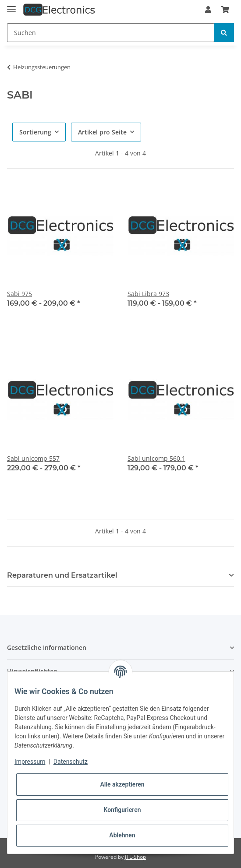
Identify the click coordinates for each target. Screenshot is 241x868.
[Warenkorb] (225, 10)
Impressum (30, 762)
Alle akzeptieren (122, 784)
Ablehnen (122, 835)
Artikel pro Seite (102, 132)
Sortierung (35, 132)
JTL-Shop (135, 857)
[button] (208, 10)
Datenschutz (71, 762)
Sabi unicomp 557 (33, 458)
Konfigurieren (122, 810)
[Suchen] (111, 33)
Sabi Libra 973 (148, 294)
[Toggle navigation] (11, 5)
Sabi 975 (19, 294)
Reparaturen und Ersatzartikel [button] (62, 575)
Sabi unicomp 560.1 (156, 458)
